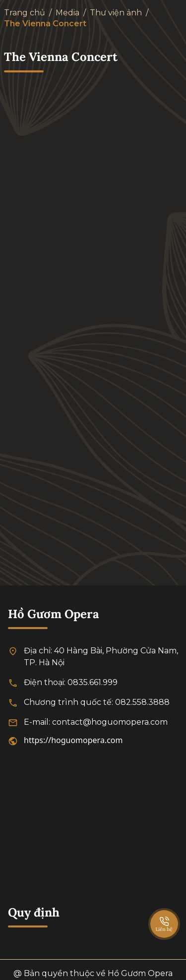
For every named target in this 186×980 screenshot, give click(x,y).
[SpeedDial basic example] (164, 914)
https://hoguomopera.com (73, 740)
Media (67, 13)
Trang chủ (25, 13)
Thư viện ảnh (116, 13)
